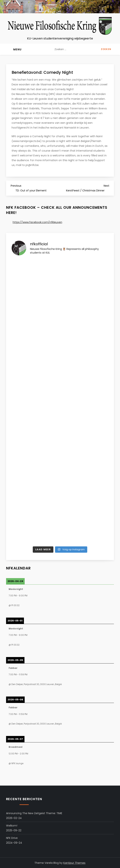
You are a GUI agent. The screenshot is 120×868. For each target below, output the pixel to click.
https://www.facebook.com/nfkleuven (37, 222)
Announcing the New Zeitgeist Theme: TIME (34, 813)
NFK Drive (12, 838)
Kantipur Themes (74, 863)
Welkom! (12, 826)
